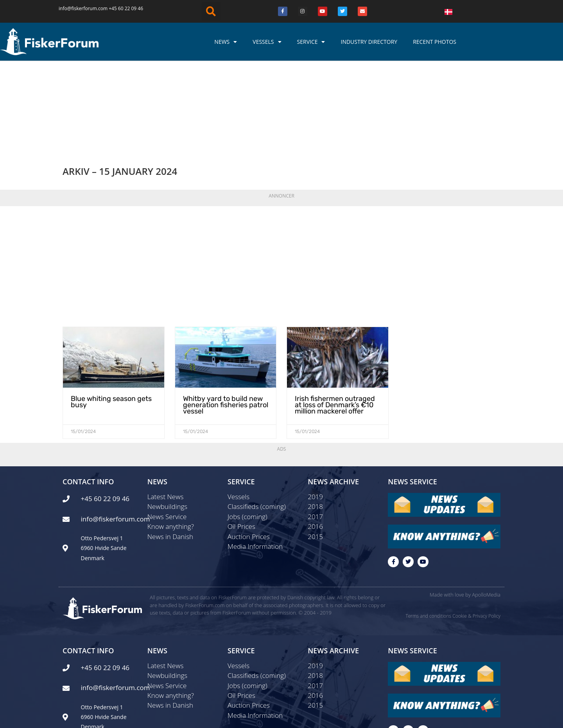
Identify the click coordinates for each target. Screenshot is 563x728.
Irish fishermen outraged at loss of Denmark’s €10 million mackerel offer (337, 321)
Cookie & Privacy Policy (476, 535)
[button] (211, 11)
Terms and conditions (428, 535)
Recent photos (435, 42)
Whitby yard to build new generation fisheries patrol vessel (221, 321)
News (226, 42)
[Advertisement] (281, 182)
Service (311, 42)
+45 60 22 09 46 (126, 8)
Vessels (267, 42)
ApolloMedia (486, 514)
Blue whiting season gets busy (108, 318)
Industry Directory (369, 42)
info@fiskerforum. (78, 8)
